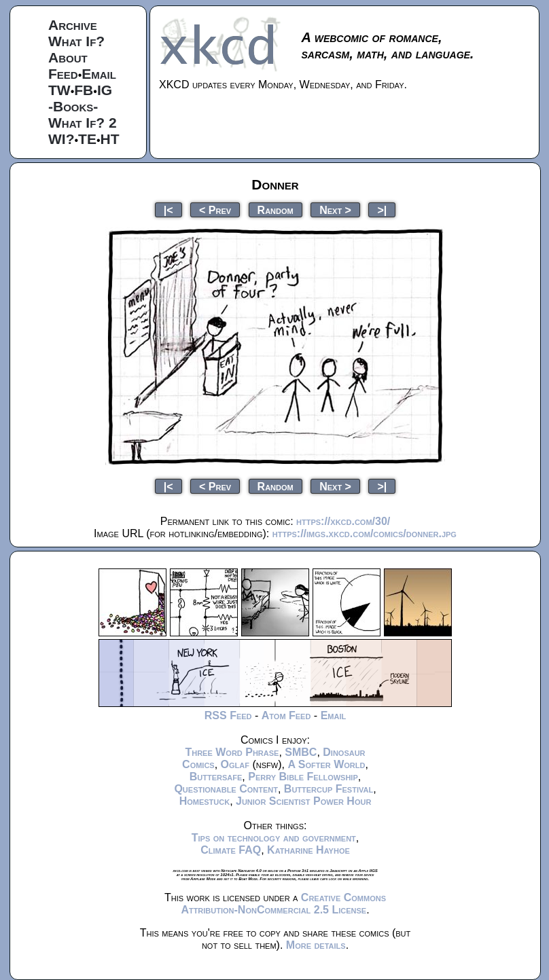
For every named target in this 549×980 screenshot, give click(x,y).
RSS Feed (228, 715)
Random (276, 210)
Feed (63, 74)
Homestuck (205, 801)
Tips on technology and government (274, 838)
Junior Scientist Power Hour (303, 801)
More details (316, 945)
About (68, 57)
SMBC (301, 752)
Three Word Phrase (232, 752)
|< (169, 210)
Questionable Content (226, 789)
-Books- (73, 106)
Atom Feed (286, 715)
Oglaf (235, 764)
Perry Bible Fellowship (303, 777)
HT (110, 139)
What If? (76, 41)
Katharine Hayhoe (308, 850)
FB (84, 90)
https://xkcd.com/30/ (343, 521)
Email (99, 74)
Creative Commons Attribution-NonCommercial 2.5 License (283, 904)
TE (87, 139)
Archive (73, 25)
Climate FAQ (231, 850)
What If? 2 (83, 123)
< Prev (215, 210)
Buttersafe (216, 777)
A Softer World (326, 764)
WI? (61, 139)
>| (382, 210)
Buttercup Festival (329, 789)
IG (105, 90)
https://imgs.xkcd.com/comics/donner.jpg (365, 533)
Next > (335, 210)
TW (59, 90)
